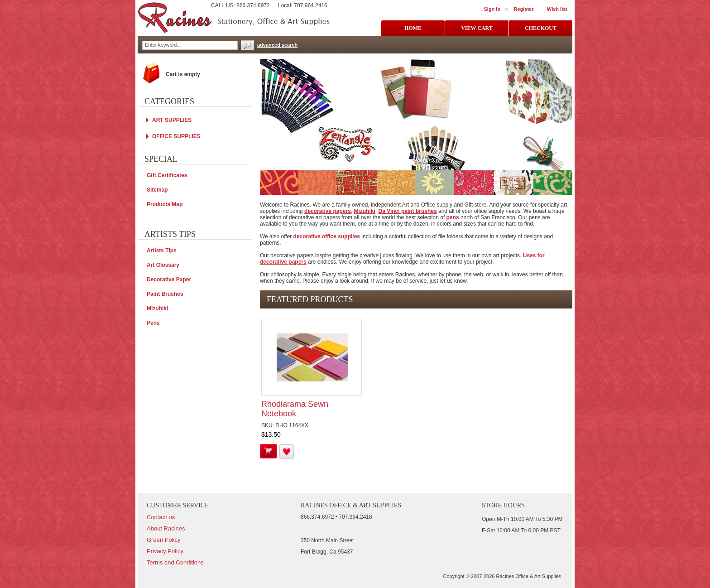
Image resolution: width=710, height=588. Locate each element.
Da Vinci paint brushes (407, 211)
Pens (153, 323)
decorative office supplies (327, 236)
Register (523, 9)
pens (453, 217)
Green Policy (163, 540)
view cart (477, 28)
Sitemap (157, 190)
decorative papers (328, 211)
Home (413, 28)
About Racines (166, 528)
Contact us (161, 517)
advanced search (277, 45)
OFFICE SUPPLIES (176, 136)
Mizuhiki (364, 211)
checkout (541, 28)
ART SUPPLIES (172, 120)
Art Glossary (163, 265)
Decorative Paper (169, 280)
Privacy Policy (165, 551)
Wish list (557, 9)
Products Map (165, 204)
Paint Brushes (165, 294)
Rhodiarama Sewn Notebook (295, 409)
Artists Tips (162, 251)
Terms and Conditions (175, 562)
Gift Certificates (167, 175)
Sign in (492, 9)
